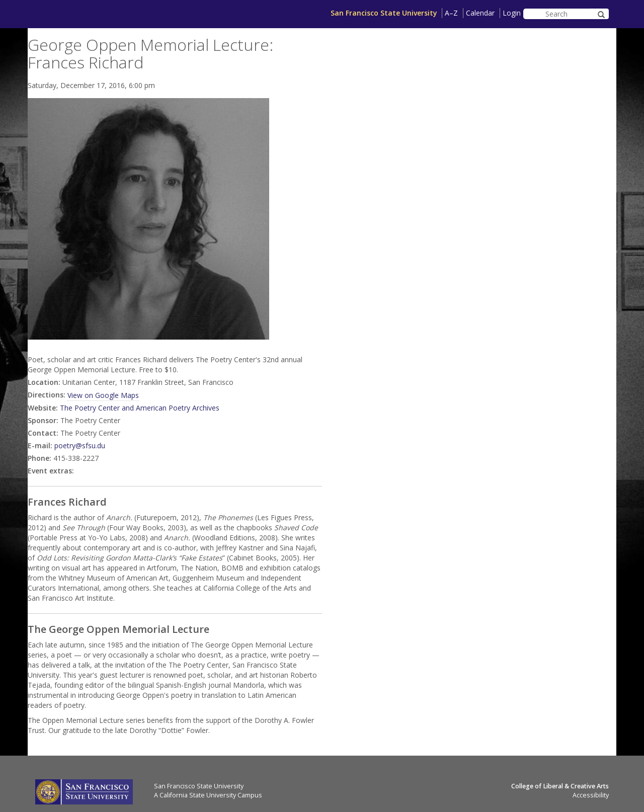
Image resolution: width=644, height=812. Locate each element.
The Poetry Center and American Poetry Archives (140, 408)
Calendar (480, 13)
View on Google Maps (103, 395)
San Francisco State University (384, 13)
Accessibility (591, 795)
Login (512, 13)
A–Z (451, 13)
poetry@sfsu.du (80, 445)
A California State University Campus (208, 795)
